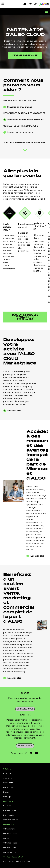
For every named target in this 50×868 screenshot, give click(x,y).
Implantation (9, 787)
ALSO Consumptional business (17, 861)
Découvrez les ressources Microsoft (25, 120)
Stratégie (7, 797)
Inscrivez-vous (25, 746)
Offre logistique (10, 843)
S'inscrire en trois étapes (20, 107)
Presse (6, 792)
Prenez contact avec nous (20, 132)
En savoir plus (14, 411)
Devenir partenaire (25, 56)
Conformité (8, 783)
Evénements (9, 815)
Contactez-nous (25, 709)
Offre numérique (10, 829)
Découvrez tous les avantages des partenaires (25, 317)
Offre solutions (10, 848)
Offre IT (7, 838)
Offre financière (10, 834)
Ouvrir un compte (11, 820)
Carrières (7, 778)
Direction (7, 773)
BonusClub (8, 806)
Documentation (10, 811)
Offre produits (9, 852)
